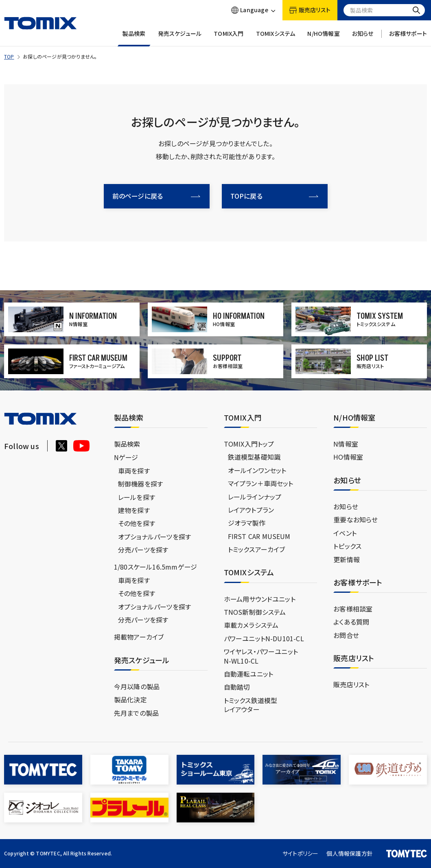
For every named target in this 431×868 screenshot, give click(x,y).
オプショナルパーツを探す (154, 537)
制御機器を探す (140, 484)
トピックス (347, 546)
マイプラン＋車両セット (261, 483)
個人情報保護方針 (350, 853)
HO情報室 (348, 457)
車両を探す (134, 471)
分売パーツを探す (143, 550)
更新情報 (347, 559)
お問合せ (346, 635)
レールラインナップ (255, 497)
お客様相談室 (353, 609)
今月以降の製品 (137, 686)
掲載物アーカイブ (139, 637)
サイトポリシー (300, 853)
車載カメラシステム (251, 625)
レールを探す (137, 497)
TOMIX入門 (229, 38)
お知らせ (363, 38)
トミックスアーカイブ (257, 549)
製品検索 (134, 38)
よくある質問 (351, 622)
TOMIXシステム (276, 38)
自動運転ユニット (249, 674)
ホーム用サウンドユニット (260, 599)
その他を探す (137, 523)
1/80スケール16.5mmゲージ (155, 567)
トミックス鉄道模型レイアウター (251, 705)
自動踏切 (237, 687)
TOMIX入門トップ (249, 444)
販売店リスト (351, 684)
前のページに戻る (156, 196)
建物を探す (134, 510)
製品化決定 (130, 699)
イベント (345, 533)
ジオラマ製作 (247, 523)
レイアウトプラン (251, 510)
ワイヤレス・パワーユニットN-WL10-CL (261, 656)
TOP (9, 56)
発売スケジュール (180, 38)
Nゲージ (126, 457)
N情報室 (346, 444)
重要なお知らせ (356, 519)
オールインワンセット (257, 470)
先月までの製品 (136, 713)
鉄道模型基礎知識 (254, 457)
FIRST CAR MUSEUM (259, 536)
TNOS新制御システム (255, 612)
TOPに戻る (274, 196)
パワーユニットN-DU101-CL (264, 638)
